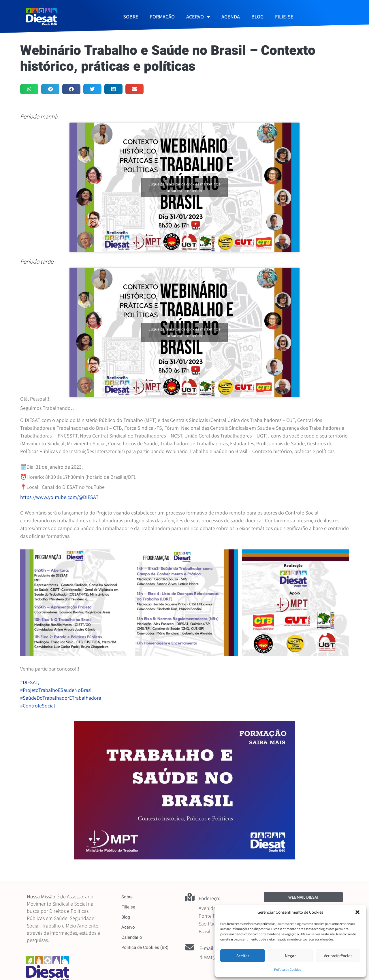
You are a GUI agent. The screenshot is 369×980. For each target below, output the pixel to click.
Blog (126, 917)
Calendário (132, 937)
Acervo (128, 927)
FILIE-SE (284, 17)
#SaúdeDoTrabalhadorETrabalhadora (61, 698)
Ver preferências (338, 956)
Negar (290, 956)
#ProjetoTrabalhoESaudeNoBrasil (57, 690)
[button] (357, 912)
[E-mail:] (190, 947)
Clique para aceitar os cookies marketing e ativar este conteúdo (184, 187)
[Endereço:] (190, 897)
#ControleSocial (38, 706)
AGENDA (231, 17)
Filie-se (128, 907)
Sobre (127, 897)
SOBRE (131, 17)
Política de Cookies (288, 969)
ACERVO (198, 17)
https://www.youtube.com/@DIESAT (59, 497)
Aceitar (243, 956)
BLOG (257, 17)
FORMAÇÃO (162, 17)
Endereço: (209, 898)
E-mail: (207, 948)
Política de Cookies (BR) (145, 947)
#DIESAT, (30, 682)
